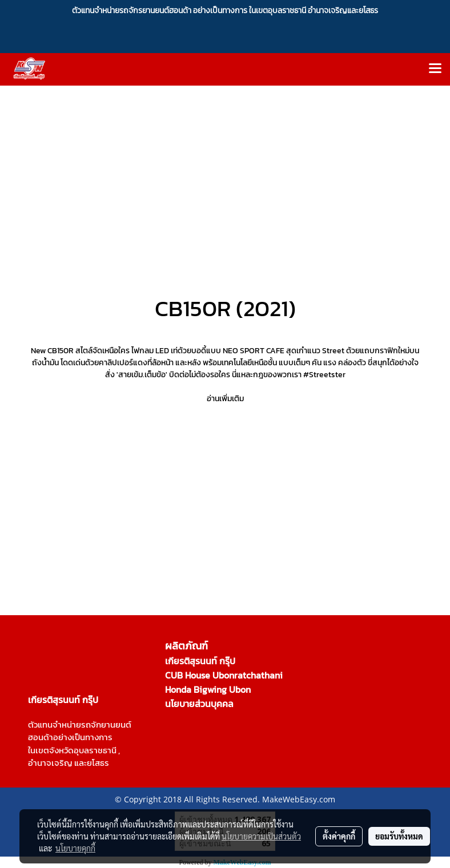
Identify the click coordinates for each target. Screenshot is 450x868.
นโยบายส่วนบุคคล (199, 704)
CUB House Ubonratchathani (224, 675)
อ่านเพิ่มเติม (225, 399)
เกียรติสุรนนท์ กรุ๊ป (200, 661)
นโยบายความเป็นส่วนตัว (261, 836)
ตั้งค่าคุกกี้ (339, 836)
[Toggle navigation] (435, 69)
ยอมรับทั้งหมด (399, 836)
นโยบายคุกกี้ (75, 848)
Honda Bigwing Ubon (208, 689)
